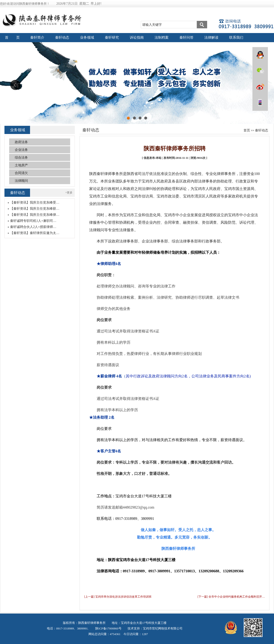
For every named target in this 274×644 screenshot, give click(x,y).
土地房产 (21, 165)
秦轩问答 (186, 37)
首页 (247, 130)
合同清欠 (21, 173)
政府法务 (21, 142)
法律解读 (211, 37)
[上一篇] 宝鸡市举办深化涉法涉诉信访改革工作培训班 (118, 597)
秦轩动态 (62, 37)
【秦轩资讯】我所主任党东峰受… (35, 203)
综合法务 (21, 158)
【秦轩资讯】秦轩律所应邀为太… (35, 233)
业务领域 (87, 37)
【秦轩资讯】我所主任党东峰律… (35, 215)
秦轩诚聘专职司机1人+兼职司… (33, 221)
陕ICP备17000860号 (108, 628)
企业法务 (21, 150)
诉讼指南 (137, 37)
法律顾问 (21, 181)
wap (260, 103)
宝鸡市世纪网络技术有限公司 (163, 628)
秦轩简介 (37, 37)
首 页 (12, 37)
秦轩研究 (112, 37)
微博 (260, 87)
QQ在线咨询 (260, 55)
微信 (260, 71)
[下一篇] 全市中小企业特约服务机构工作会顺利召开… (231, 597)
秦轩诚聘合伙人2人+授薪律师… (33, 227)
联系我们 (236, 37)
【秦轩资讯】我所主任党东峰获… (35, 209)
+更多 (69, 193)
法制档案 (162, 37)
